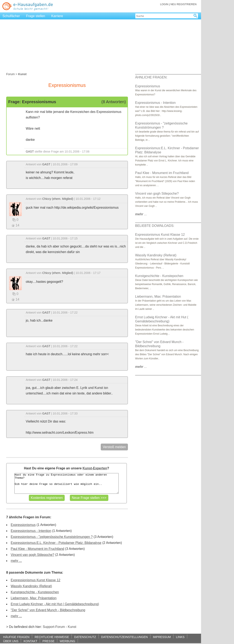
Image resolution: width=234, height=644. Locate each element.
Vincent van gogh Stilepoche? (32, 555)
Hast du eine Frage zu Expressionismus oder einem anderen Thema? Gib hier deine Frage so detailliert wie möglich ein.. (67, 483)
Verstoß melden (114, 447)
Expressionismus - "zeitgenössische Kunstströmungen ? (52, 537)
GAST (30, 152)
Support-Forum (54, 627)
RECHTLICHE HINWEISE (52, 637)
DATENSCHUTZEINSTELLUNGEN (124, 637)
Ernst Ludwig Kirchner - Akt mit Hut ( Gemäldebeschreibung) (55, 604)
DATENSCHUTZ (85, 637)
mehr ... (16, 561)
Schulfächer (11, 16)
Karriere (57, 16)
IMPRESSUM (162, 637)
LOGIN (164, 4)
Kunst (72, 627)
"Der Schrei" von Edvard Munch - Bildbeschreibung (48, 610)
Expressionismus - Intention (31, 531)
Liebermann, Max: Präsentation (34, 598)
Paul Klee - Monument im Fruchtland (37, 549)
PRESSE (48, 641)
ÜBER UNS (11, 641)
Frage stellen (36, 16)
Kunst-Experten (95, 468)
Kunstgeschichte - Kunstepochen (35, 592)
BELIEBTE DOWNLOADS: (155, 226)
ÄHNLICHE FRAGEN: (151, 77)
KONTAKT (30, 641)
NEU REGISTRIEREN (183, 4)
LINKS (180, 637)
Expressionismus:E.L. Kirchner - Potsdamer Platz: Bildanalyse (56, 543)
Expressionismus (23, 525)
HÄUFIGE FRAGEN (16, 637)
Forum (11, 74)
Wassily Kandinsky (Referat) (31, 586)
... (141, 214)
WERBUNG (67, 641)
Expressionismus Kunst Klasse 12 (36, 580)
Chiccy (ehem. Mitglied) (58, 199)
